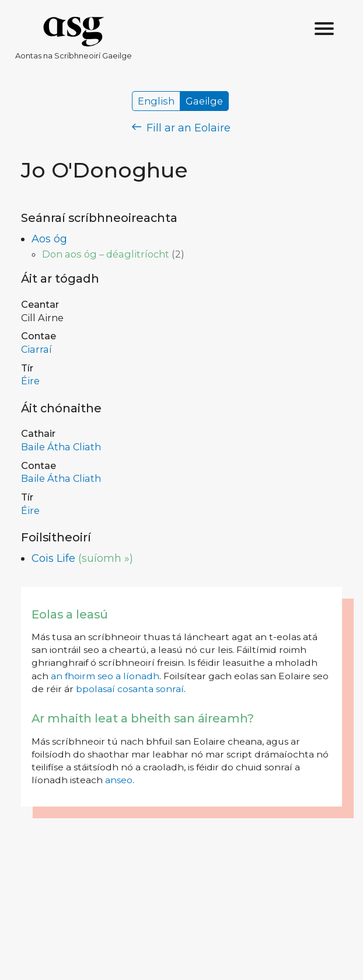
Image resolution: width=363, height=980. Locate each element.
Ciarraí (36, 349)
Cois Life (53, 558)
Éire (30, 381)
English (156, 101)
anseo (119, 780)
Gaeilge (204, 101)
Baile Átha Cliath (61, 447)
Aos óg (49, 239)
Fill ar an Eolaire (181, 128)
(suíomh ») (106, 558)
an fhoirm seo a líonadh (105, 676)
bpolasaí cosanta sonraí (130, 689)
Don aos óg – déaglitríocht (106, 254)
